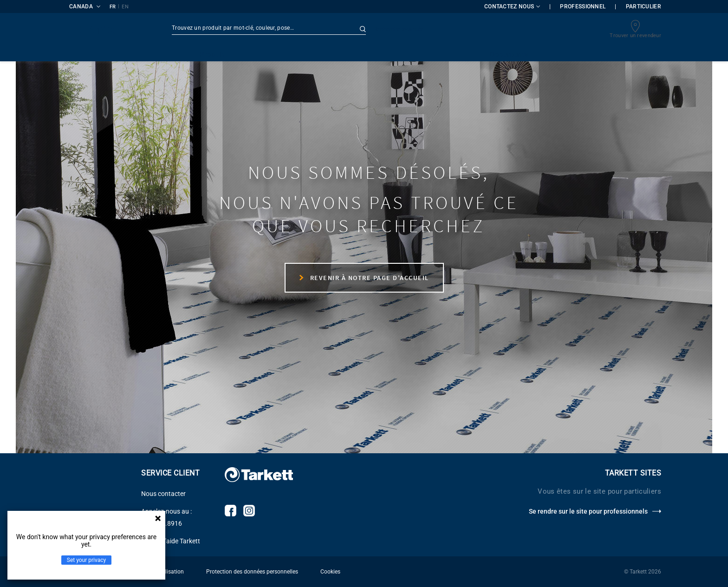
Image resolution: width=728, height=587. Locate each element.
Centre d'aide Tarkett (171, 541)
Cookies (330, 572)
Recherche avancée (398, 29)
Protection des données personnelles (252, 572)
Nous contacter (163, 494)
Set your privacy (86, 560)
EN (125, 7)
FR (113, 7)
